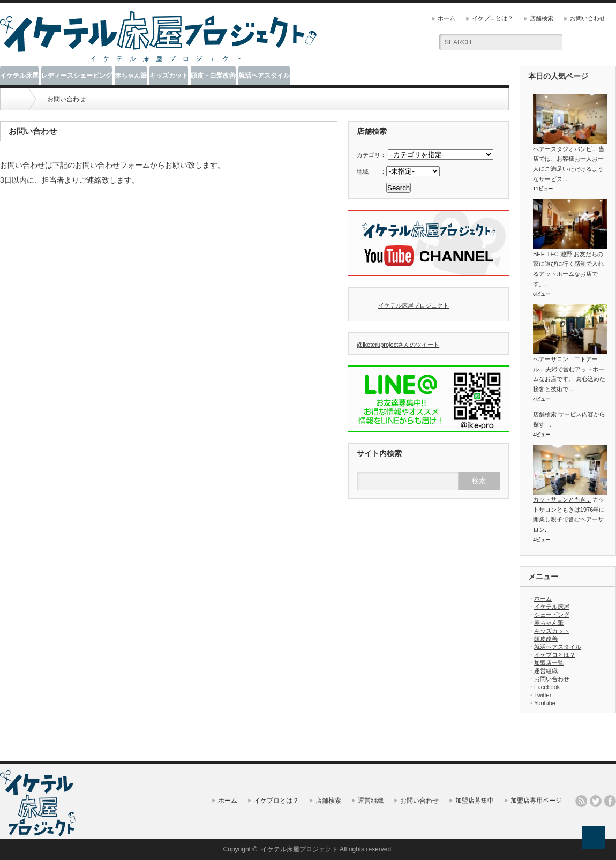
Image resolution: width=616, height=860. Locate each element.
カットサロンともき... (562, 499)
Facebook (547, 687)
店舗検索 (542, 18)
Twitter (543, 695)
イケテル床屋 (19, 76)
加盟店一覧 (549, 663)
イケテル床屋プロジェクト (414, 305)
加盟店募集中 (475, 801)
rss (581, 801)
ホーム (446, 18)
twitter (596, 801)
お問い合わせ (588, 18)
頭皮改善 (546, 639)
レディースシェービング (77, 76)
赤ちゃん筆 (131, 76)
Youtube (545, 703)
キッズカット (169, 76)
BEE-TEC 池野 (553, 254)
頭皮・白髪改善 (213, 76)
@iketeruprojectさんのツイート (398, 345)
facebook (610, 801)
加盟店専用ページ (536, 801)
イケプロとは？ (493, 18)
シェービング (552, 615)
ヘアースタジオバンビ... (565, 149)
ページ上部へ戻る (594, 837)
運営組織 (546, 671)
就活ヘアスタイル (264, 76)
